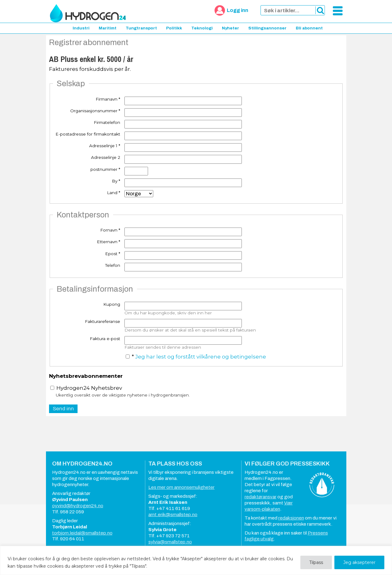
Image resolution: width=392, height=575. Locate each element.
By (116, 181)
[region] (196, 560)
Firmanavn (108, 99)
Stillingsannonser (267, 28)
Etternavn (108, 242)
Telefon (113, 265)
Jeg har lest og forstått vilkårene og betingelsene (201, 357)
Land (114, 193)
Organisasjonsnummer (95, 111)
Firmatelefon (107, 122)
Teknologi (202, 28)
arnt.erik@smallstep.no (173, 515)
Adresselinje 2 (106, 157)
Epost (113, 254)
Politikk (174, 28)
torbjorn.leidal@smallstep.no (82, 533)
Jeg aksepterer (359, 562)
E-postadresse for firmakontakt (88, 134)
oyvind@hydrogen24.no (78, 506)
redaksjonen (291, 518)
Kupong (112, 304)
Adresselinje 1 (105, 146)
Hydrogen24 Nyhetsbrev (86, 388)
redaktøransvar (261, 497)
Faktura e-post (105, 339)
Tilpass (316, 562)
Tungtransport (141, 28)
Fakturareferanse (103, 321)
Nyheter (230, 28)
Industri (81, 28)
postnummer (105, 169)
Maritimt (108, 28)
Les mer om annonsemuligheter (181, 487)
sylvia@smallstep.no (170, 542)
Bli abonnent (309, 28)
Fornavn (110, 230)
